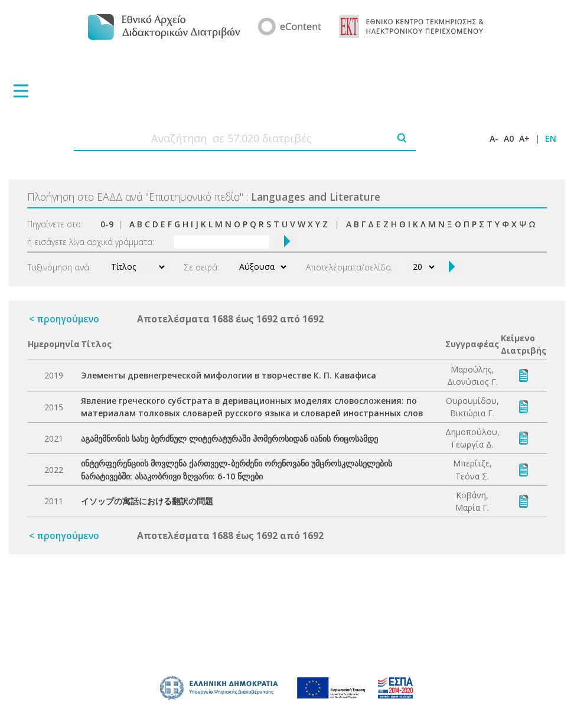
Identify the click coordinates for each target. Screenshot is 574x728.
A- (494, 138)
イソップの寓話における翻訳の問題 (147, 501)
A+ (524, 138)
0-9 (107, 224)
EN (551, 138)
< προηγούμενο (64, 319)
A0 (509, 138)
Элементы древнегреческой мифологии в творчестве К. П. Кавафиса (229, 375)
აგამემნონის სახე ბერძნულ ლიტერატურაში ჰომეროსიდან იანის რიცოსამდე (229, 438)
